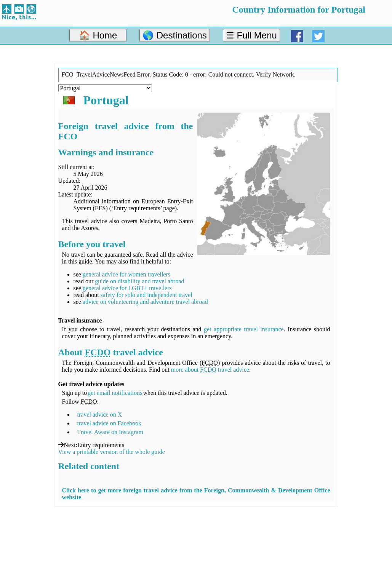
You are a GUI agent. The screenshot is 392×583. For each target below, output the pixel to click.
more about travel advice (210, 370)
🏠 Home (98, 35)
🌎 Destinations (175, 35)
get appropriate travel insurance (244, 329)
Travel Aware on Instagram (110, 432)
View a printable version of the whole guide (112, 452)
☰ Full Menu (251, 35)
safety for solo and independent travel (146, 295)
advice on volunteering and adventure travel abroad (145, 302)
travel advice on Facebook (109, 423)
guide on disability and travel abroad (139, 281)
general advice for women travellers (126, 274)
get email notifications (115, 393)
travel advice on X (100, 414)
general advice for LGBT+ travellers (127, 288)
